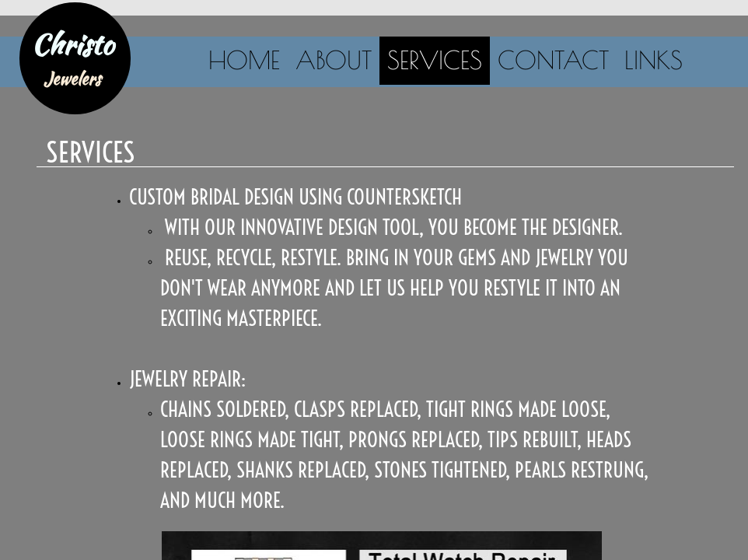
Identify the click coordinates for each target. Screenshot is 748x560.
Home (244, 60)
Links (654, 60)
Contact (553, 60)
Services (435, 60)
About (334, 60)
